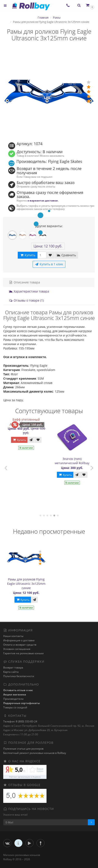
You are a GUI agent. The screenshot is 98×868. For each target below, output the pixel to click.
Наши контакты (13, 636)
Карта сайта (11, 672)
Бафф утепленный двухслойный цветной (26, 422)
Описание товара (24, 282)
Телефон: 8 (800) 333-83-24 (20, 721)
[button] (90, 5)
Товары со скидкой (15, 707)
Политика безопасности (19, 676)
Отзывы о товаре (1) (26, 300)
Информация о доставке (19, 640)
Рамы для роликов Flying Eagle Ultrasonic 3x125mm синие (26, 584)
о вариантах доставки (43, 200)
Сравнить (66, 255)
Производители (13, 699)
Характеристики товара (29, 291)
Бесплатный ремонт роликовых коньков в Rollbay (35, 753)
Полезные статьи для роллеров (23, 749)
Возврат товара (13, 668)
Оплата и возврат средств (20, 645)
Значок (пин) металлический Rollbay (72, 461)
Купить (19, 440)
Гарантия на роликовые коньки (23, 653)
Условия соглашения (17, 649)
